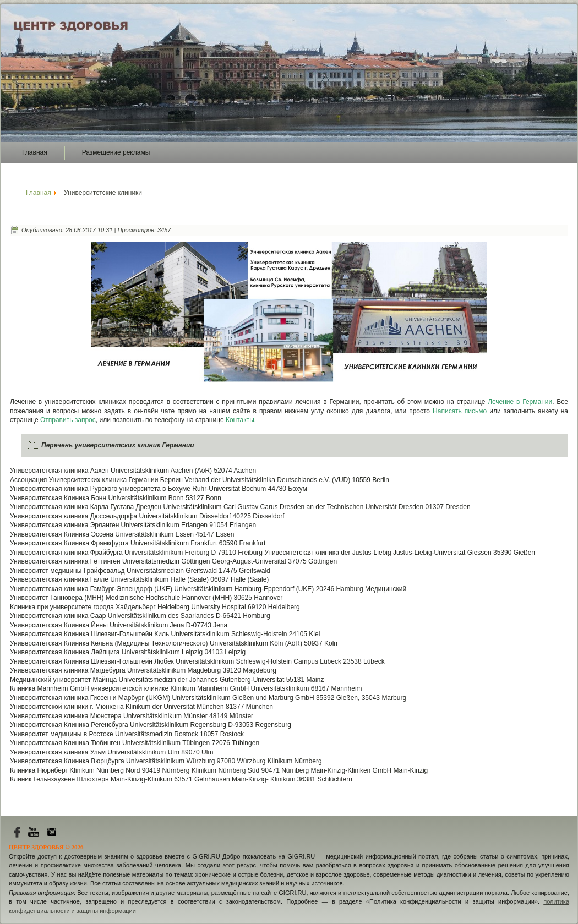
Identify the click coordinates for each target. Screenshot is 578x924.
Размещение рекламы (116, 152)
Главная (35, 152)
